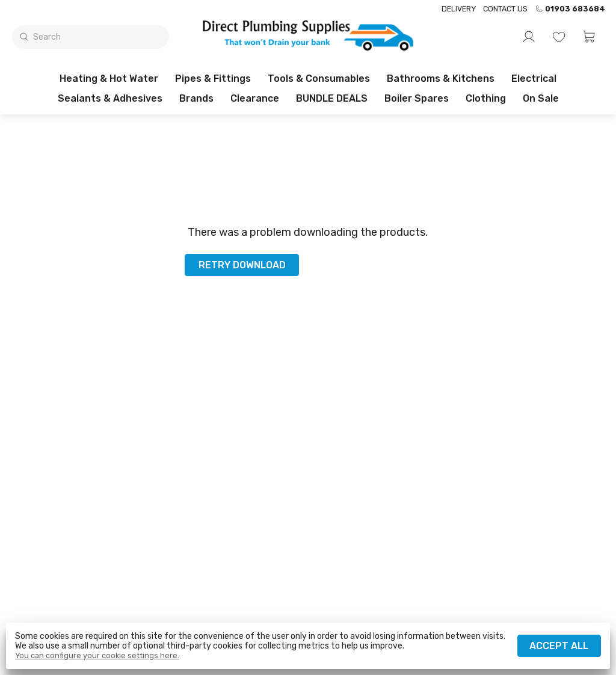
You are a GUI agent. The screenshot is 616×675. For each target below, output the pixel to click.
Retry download (242, 265)
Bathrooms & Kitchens (441, 79)
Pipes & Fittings (213, 79)
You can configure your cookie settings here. (97, 656)
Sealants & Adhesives (110, 98)
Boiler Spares (417, 98)
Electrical (534, 79)
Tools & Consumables (319, 79)
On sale (541, 98)
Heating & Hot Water (109, 79)
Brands (196, 98)
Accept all (559, 646)
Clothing (486, 98)
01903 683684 (570, 9)
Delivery (459, 9)
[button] (589, 37)
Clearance (255, 98)
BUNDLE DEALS (332, 98)
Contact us (505, 9)
